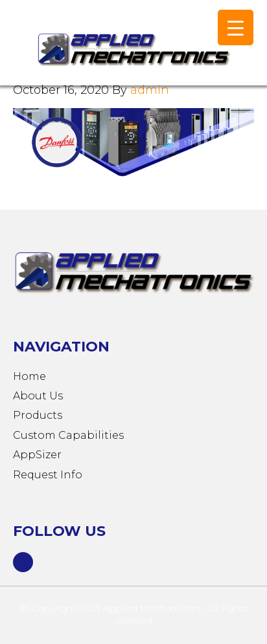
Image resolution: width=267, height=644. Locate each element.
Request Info (48, 475)
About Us (38, 396)
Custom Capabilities (68, 435)
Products (38, 415)
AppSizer (37, 455)
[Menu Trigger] (236, 28)
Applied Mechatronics (130, 49)
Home (29, 376)
